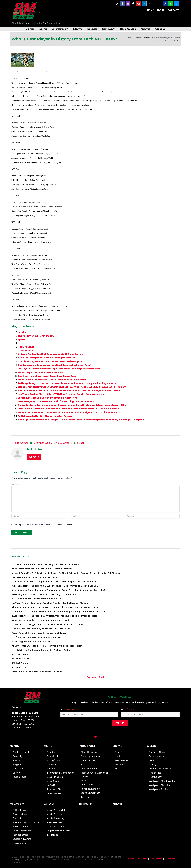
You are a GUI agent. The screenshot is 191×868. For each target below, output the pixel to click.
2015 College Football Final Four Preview (40, 372)
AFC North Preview (20, 667)
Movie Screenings (56, 818)
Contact (16, 707)
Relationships (122, 765)
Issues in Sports (55, 777)
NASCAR (51, 785)
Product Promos (55, 827)
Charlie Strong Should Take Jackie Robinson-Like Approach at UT (55, 361)
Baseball (51, 752)
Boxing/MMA (53, 760)
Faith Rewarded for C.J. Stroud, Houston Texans (45, 416)
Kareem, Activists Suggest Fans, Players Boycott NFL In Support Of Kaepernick (50, 624)
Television (86, 797)
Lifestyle (78, 29)
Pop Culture (87, 785)
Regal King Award (22, 839)
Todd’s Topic (19, 777)
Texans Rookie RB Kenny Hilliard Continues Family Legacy (39, 633)
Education (18, 818)
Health (118, 756)
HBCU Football (26, 347)
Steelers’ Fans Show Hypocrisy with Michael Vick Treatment (41, 629)
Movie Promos (54, 814)
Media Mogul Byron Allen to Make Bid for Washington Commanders (56, 401)
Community (109, 29)
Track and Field (55, 789)
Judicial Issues (21, 827)
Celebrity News (89, 760)
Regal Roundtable (90, 789)
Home (130, 38)
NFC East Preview (20, 663)
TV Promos (52, 835)
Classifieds (171, 859)
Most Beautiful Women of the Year (94, 775)
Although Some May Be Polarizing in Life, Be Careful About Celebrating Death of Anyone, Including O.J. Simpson (81, 420)
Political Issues (20, 810)
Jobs (152, 760)
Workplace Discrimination (163, 781)
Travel (118, 769)
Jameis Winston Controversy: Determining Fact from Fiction (41, 650)
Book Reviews (20, 814)
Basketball (52, 756)
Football (146, 38)
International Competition (60, 773)
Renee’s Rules (20, 769)
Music (84, 781)
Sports (43, 29)
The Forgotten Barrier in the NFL (36, 336)
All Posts (34, 457)
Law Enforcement (22, 831)
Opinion (30, 29)
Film (83, 765)
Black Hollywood (89, 752)
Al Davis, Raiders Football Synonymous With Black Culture (51, 354)
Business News (157, 752)
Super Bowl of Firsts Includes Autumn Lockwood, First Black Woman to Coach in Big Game (68, 409)
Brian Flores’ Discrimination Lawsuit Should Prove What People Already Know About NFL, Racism (72, 387)
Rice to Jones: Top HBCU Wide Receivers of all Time (37, 672)
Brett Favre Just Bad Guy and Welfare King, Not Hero (48, 398)
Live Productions (89, 769)
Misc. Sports (53, 781)
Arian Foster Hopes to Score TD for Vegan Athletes (46, 358)
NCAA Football (26, 350)
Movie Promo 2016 (56, 810)
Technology (155, 777)
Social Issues (20, 843)
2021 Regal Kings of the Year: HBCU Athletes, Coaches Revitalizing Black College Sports (67, 383)
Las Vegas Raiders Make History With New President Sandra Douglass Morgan (62, 394)
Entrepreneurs (156, 756)
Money (153, 765)
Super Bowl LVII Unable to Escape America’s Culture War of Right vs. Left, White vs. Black (68, 412)
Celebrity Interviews (91, 756)
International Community (26, 822)
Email (128, 709)
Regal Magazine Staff (58, 831)
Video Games (54, 793)
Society (17, 773)
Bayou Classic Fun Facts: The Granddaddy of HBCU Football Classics (45, 564)
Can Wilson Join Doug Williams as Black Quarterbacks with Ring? (54, 365)
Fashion (119, 752)
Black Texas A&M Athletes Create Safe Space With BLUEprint (52, 380)
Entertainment (60, 29)
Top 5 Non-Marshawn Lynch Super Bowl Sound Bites (47, 376)
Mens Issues (122, 760)
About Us (160, 29)
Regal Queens (128, 29)
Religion (17, 765)
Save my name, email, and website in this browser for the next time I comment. (45, 525)
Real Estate (155, 773)
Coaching (52, 765)
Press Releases (55, 822)
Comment (16, 484)
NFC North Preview (20, 659)
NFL (20, 343)
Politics (16, 760)
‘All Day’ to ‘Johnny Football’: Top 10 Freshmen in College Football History (59, 369)
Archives (145, 29)
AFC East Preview (20, 654)
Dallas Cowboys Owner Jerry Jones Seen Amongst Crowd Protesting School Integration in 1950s (72, 405)
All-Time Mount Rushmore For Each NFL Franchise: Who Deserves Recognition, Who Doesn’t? (70, 390)
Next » (102, 677)
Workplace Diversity (160, 785)
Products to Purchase (161, 769)
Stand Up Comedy (91, 793)
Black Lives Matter (22, 752)
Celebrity (17, 756)
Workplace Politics (159, 789)
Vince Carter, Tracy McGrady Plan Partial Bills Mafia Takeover (41, 569)
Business (92, 29)
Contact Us (156, 859)
